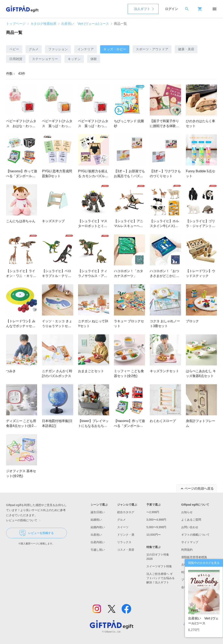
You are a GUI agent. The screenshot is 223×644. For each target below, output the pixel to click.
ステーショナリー (45, 59)
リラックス (124, 542)
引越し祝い (98, 550)
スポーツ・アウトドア (152, 49)
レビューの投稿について (24, 520)
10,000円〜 (154, 535)
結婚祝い (96, 520)
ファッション (58, 49)
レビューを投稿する (37, 533)
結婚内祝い (98, 527)
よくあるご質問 (191, 520)
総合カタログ (126, 512)
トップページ (16, 24)
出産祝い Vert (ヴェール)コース (85, 24)
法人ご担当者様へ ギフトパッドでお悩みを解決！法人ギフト (161, 578)
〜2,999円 (153, 512)
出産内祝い (98, 542)
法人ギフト (142, 9)
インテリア (86, 49)
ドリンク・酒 (126, 535)
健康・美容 (186, 49)
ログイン (172, 9)
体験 (94, 59)
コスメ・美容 (126, 550)
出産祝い (96, 535)
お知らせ (187, 512)
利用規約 (187, 550)
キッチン (74, 59)
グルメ (34, 49)
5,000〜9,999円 (156, 527)
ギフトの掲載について (195, 535)
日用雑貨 (16, 59)
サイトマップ (190, 542)
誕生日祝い (98, 512)
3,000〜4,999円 (156, 520)
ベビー (14, 49)
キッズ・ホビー (115, 49)
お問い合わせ (190, 527)
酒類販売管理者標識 (194, 557)
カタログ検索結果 (43, 24)
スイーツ (123, 527)
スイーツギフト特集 (159, 566)
